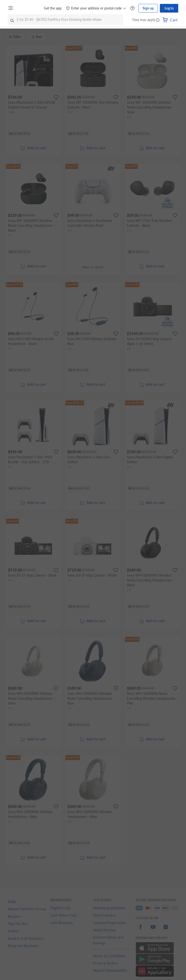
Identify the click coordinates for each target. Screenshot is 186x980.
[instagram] (166, 930)
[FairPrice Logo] (29, 8)
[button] (158, 20)
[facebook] (140, 930)
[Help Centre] (132, 8)
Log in (169, 8)
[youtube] (153, 930)
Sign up (148, 8)
